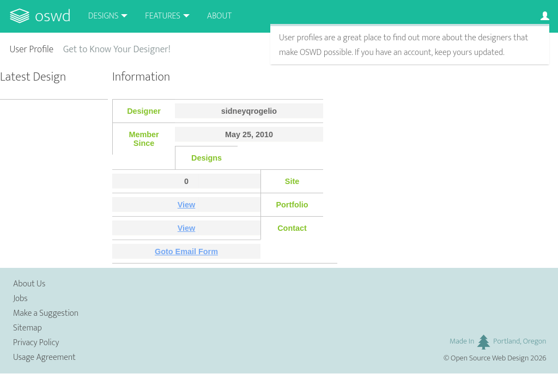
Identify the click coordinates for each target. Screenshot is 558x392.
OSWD (53, 16)
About (219, 16)
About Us (29, 284)
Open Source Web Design (490, 358)
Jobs (20, 299)
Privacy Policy (36, 343)
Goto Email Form (186, 252)
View (187, 205)
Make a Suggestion (46, 313)
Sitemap (28, 328)
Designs (104, 16)
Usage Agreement (44, 357)
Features (163, 16)
